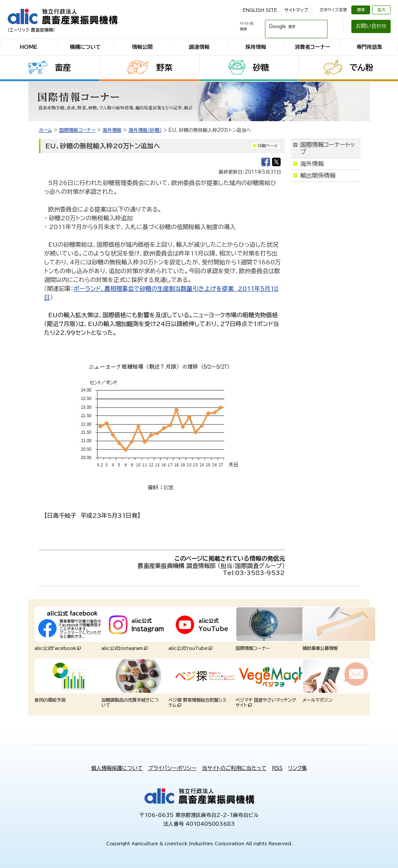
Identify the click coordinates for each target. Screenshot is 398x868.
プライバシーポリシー (172, 768)
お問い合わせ (371, 26)
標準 (361, 10)
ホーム (46, 130)
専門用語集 (369, 47)
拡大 (381, 10)
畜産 (63, 68)
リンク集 (297, 768)
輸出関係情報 (318, 176)
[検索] (287, 26)
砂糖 (261, 68)
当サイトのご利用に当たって (234, 768)
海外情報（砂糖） (145, 130)
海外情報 (112, 130)
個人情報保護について (117, 768)
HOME (29, 47)
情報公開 (142, 47)
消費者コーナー (313, 47)
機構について (85, 47)
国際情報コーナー (77, 130)
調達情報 (199, 47)
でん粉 (361, 68)
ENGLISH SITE (260, 10)
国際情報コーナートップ (328, 148)
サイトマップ (296, 10)
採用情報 (256, 47)
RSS (277, 768)
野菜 (164, 68)
